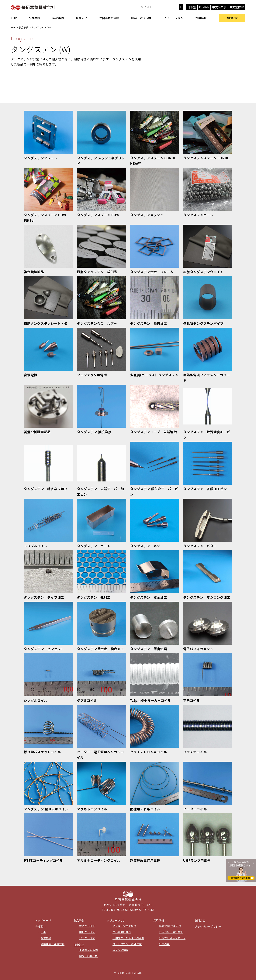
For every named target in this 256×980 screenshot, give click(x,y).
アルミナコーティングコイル (99, 860)
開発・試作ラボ (141, 18)
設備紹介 (46, 938)
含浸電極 (31, 375)
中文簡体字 (219, 7)
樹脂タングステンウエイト (203, 272)
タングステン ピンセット (44, 649)
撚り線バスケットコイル (42, 752)
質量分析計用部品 (37, 432)
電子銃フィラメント (198, 649)
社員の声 (164, 944)
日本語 (192, 7)
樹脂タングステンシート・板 (46, 323)
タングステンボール (198, 215)
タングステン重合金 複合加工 (100, 649)
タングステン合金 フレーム (152, 272)
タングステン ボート (94, 546)
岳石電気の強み (122, 932)
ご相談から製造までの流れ (128, 938)
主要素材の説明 (109, 18)
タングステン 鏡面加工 (149, 323)
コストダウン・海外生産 (127, 944)
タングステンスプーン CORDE (206, 158)
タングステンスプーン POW (98, 215)
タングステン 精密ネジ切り (46, 489)
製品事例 (58, 18)
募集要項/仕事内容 (170, 926)
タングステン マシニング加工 (207, 597)
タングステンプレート (41, 158)
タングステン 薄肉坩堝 (149, 649)
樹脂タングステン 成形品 (97, 272)
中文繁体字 (237, 7)
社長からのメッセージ (172, 938)
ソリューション (173, 18)
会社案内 (34, 18)
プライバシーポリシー (208, 926)
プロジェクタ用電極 (92, 375)
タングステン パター (200, 546)
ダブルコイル (87, 700)
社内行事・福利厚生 (171, 932)
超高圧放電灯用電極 (145, 860)
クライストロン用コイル (148, 752)
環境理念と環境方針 (53, 944)
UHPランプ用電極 (197, 860)
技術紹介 (81, 18)
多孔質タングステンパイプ (203, 323)
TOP (14, 18)
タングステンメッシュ (147, 215)
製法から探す (87, 926)
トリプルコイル (36, 546)
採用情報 (201, 18)
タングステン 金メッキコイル (46, 809)
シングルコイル (36, 700)
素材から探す (87, 932)
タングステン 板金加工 (149, 597)
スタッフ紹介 (120, 950)
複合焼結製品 (34, 272)
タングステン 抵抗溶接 (94, 432)
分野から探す (87, 938)
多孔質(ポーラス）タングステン (154, 375)
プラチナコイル (195, 752)
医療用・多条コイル (145, 809)
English (204, 7)
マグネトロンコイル (92, 809)
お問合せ (232, 18)
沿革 (43, 932)
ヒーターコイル (195, 809)
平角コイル (192, 700)
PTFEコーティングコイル (43, 860)
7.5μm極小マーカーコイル (150, 700)
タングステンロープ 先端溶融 (154, 432)
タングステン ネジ (145, 546)
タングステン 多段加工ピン (205, 489)
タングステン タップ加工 (44, 597)
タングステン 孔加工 (94, 597)
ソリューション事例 (124, 926)
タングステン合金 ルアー (97, 323)
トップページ (43, 920)
